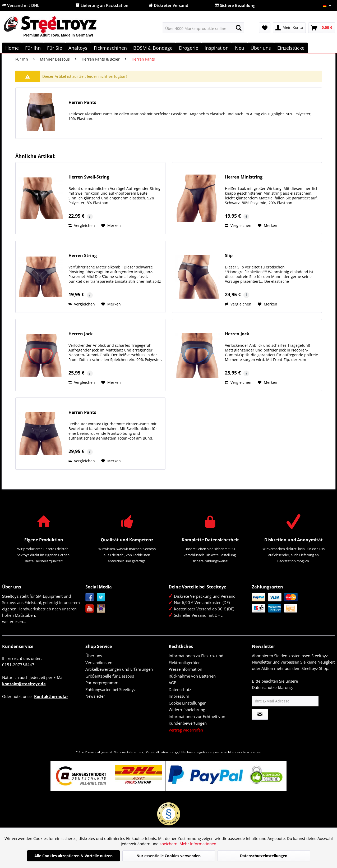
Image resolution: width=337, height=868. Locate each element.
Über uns (94, 656)
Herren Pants (82, 102)
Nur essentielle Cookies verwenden (169, 856)
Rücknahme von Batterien (192, 676)
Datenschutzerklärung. (272, 687)
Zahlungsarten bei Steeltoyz (110, 689)
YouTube (90, 609)
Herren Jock (81, 334)
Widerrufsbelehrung (187, 710)
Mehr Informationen (198, 844)
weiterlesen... (14, 622)
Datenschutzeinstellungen (264, 856)
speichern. (170, 844)
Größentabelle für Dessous (110, 676)
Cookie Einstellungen (188, 703)
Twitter (101, 597)
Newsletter (95, 696)
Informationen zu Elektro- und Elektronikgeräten (196, 659)
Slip (229, 256)
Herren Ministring (244, 177)
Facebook (90, 597)
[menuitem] (203, 28)
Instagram (101, 609)
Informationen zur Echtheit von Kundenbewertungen (197, 720)
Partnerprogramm (102, 683)
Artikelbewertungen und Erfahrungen (119, 669)
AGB (173, 683)
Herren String (83, 256)
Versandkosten (99, 663)
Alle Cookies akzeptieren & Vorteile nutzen (73, 856)
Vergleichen (82, 225)
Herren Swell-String (89, 177)
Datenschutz (180, 689)
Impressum (179, 696)
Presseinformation (185, 669)
